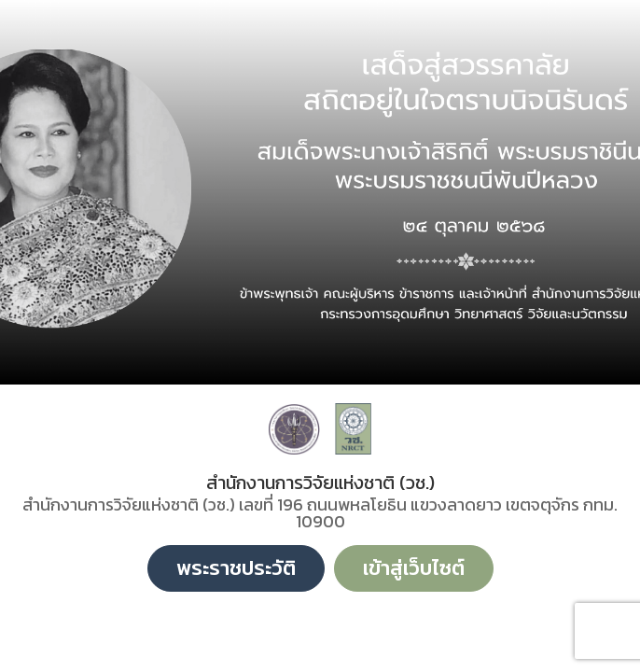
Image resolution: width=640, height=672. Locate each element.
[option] (320, 192)
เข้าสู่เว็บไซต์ (414, 568)
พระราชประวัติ (236, 568)
